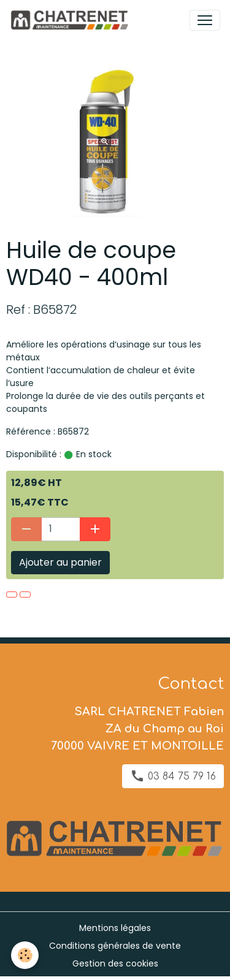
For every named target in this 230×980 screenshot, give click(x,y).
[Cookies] (25, 955)
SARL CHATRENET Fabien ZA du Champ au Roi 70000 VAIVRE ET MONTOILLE (137, 729)
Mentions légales (115, 928)
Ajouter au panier (60, 562)
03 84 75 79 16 (173, 776)
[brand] (71, 20)
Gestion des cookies (115, 963)
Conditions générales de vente (115, 946)
